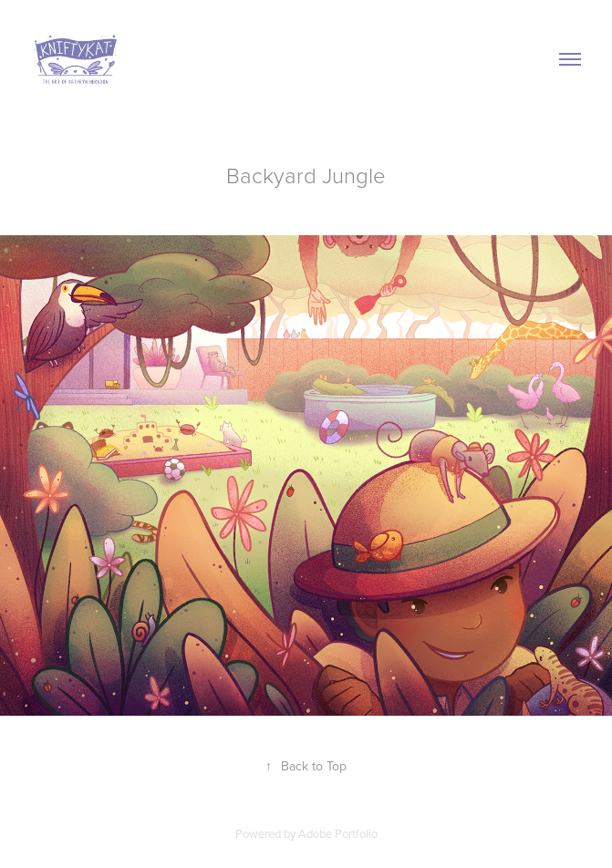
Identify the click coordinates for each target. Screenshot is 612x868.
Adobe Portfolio (338, 833)
